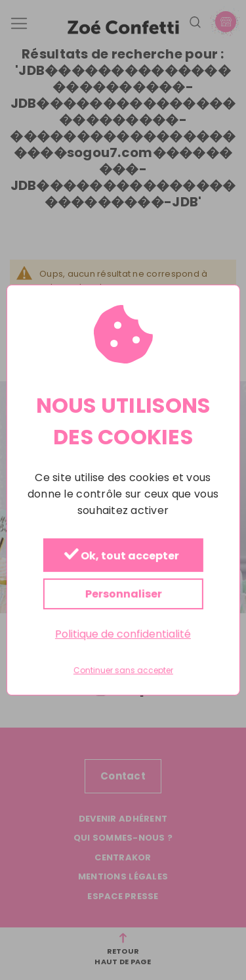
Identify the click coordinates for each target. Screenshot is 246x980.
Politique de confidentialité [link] (123, 634)
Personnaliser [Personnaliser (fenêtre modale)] (123, 594)
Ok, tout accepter (121, 556)
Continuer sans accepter (123, 670)
